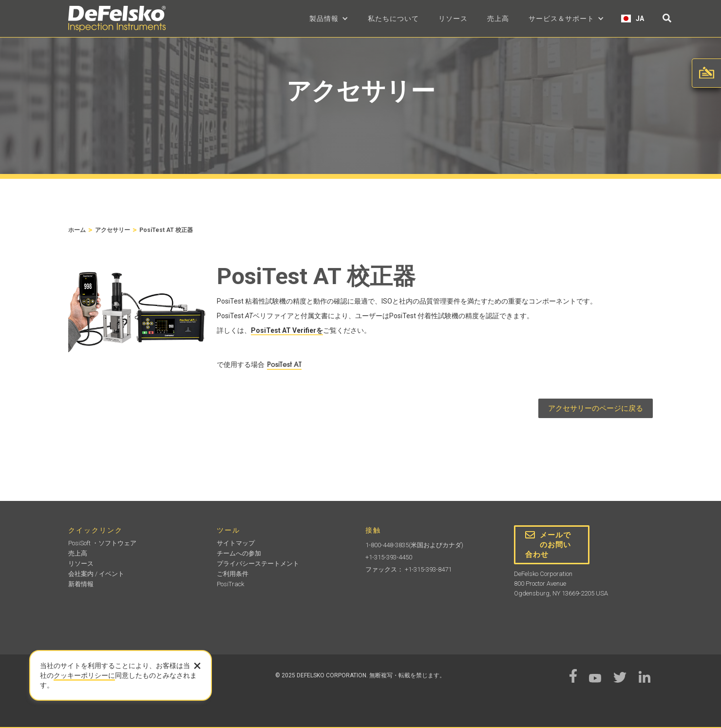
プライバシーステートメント (258, 564)
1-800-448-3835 (387, 545)
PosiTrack (230, 584)
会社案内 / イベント (96, 574)
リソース (453, 19)
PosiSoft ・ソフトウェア (102, 543)
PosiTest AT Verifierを (287, 330)
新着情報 (81, 584)
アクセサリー (113, 230)
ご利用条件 (233, 574)
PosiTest (284, 364)
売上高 (498, 19)
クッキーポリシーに (84, 675)
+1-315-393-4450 (389, 557)
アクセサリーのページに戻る (596, 408)
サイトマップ (236, 543)
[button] (329, 19)
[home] (117, 19)
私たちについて (393, 19)
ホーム (77, 230)
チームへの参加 (239, 553)
